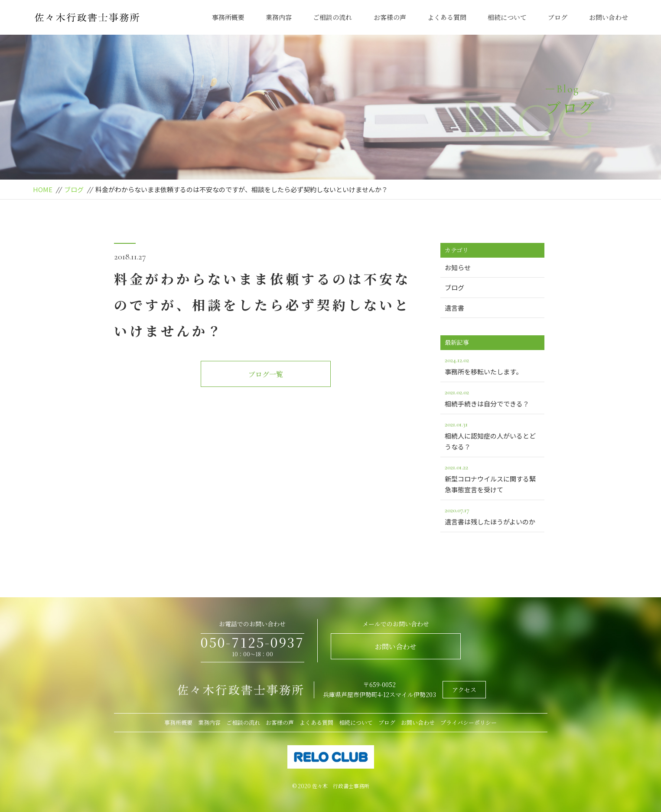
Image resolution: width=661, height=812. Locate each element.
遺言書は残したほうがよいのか (492, 515)
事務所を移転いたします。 (492, 365)
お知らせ (458, 267)
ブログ (558, 17)
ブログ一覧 (266, 374)
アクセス (464, 690)
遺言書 (454, 308)
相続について (507, 17)
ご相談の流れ (332, 17)
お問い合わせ (609, 17)
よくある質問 (447, 17)
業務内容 (279, 17)
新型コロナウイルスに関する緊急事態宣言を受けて (492, 478)
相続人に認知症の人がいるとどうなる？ (492, 435)
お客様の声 (390, 17)
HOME (43, 189)
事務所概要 (228, 17)
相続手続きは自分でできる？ (492, 397)
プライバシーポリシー (469, 722)
